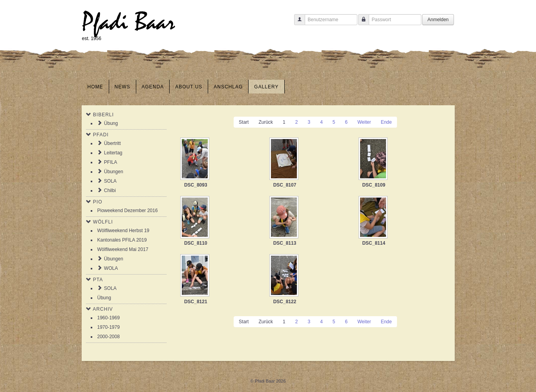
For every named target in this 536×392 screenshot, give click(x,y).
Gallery (266, 87)
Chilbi (110, 191)
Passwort (361, 23)
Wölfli (103, 222)
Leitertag (113, 153)
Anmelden (438, 20)
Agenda (153, 87)
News (123, 87)
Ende (386, 122)
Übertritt (113, 143)
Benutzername (297, 23)
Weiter (364, 122)
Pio (98, 202)
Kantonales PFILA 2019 (122, 240)
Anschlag (228, 87)
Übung (111, 123)
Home (95, 87)
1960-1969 (109, 318)
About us (189, 87)
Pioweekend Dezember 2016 (128, 211)
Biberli (103, 115)
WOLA (111, 268)
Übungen (114, 172)
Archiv (103, 309)
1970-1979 (109, 327)
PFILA (111, 162)
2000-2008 (109, 337)
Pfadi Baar (129, 22)
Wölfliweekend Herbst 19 (123, 231)
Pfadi (101, 135)
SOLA (110, 181)
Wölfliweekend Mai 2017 (123, 249)
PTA (98, 280)
